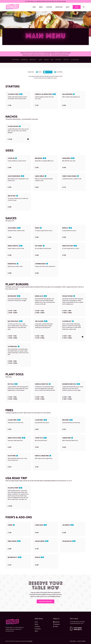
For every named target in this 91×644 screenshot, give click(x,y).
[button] (28, 139)
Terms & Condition (81, 641)
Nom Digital (30, 641)
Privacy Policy (73, 641)
